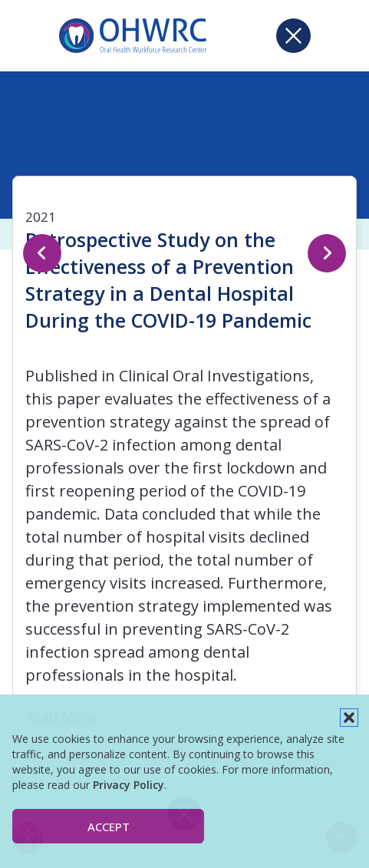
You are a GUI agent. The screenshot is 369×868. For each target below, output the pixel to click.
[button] (349, 718)
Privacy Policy (128, 785)
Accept (109, 827)
